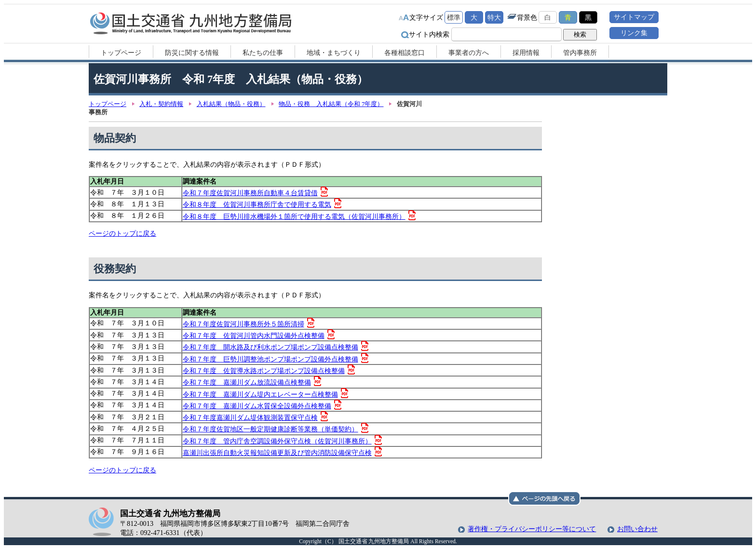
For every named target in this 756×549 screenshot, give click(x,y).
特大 (494, 17)
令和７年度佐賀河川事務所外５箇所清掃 (243, 324)
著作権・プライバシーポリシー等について (532, 529)
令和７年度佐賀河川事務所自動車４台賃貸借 (250, 193)
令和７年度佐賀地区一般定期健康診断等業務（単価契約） (270, 429)
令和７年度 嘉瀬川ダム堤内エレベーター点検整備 (260, 394)
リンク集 (634, 33)
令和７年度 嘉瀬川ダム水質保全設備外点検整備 (257, 406)
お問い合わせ (637, 529)
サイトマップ (634, 17)
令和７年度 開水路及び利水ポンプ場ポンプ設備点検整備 (270, 347)
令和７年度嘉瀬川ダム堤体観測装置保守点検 (250, 417)
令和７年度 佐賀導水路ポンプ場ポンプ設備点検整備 (264, 371)
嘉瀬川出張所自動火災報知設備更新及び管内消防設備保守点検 (277, 453)
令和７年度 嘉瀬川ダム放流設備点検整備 (247, 382)
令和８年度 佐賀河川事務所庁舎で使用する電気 (257, 204)
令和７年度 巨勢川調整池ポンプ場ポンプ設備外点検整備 (270, 359)
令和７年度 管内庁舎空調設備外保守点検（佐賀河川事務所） (277, 441)
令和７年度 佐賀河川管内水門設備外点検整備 (254, 335)
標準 (454, 17)
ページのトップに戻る (122, 233)
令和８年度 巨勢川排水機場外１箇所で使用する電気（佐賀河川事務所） (294, 216)
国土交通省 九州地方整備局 (191, 23)
